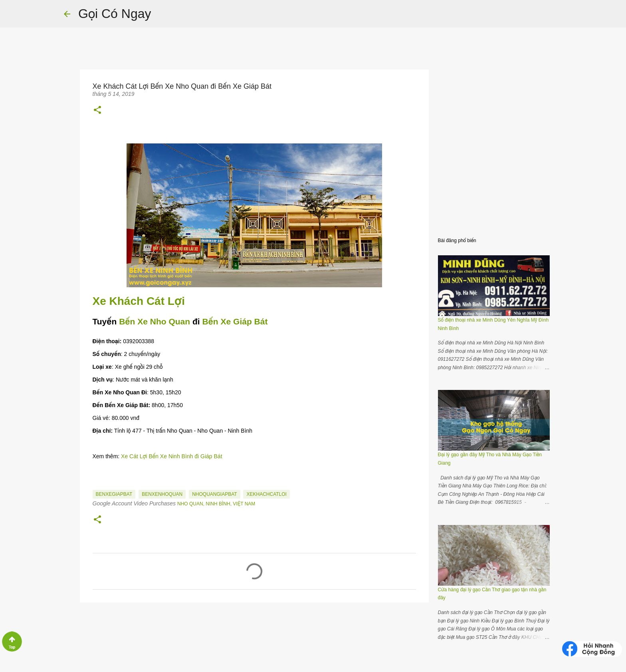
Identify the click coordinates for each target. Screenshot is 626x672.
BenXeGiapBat (114, 494)
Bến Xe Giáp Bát (235, 321)
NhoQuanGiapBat (214, 494)
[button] (97, 110)
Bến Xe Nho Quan (155, 321)
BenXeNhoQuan (162, 494)
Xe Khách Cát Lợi (140, 301)
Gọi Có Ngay (115, 14)
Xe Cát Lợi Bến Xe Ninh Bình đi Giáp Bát (171, 456)
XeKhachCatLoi (266, 494)
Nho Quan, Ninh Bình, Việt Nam (216, 504)
